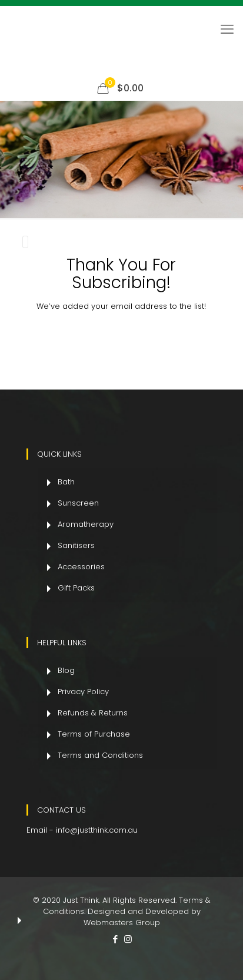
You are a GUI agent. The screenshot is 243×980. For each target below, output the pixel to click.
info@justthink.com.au (97, 829)
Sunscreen (78, 502)
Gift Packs (76, 587)
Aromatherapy (86, 524)
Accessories (81, 566)
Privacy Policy (83, 691)
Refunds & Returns (93, 712)
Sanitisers (76, 545)
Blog (66, 670)
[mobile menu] (227, 29)
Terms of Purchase (94, 733)
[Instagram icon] (128, 938)
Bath (66, 481)
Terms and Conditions (100, 755)
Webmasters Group (122, 922)
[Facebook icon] (116, 938)
